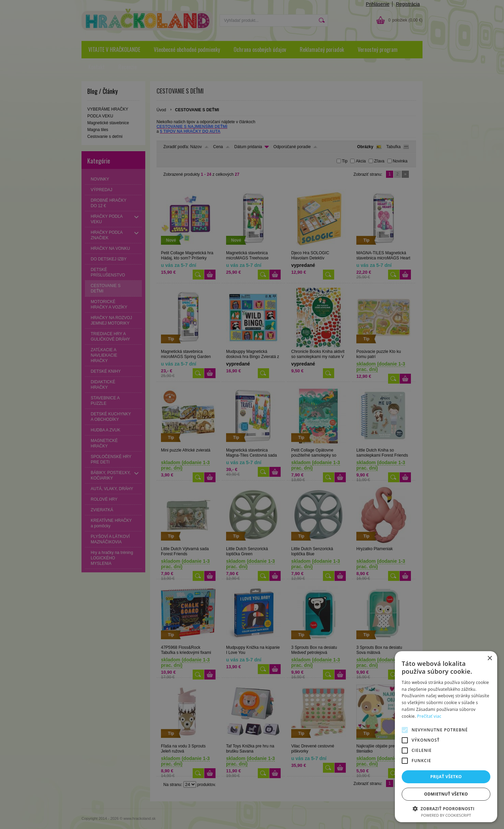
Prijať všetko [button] (446, 777)
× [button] (490, 659)
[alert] (252, 414)
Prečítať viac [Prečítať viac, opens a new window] (429, 716)
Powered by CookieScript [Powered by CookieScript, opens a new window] (446, 815)
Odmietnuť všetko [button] (446, 794)
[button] (446, 808)
